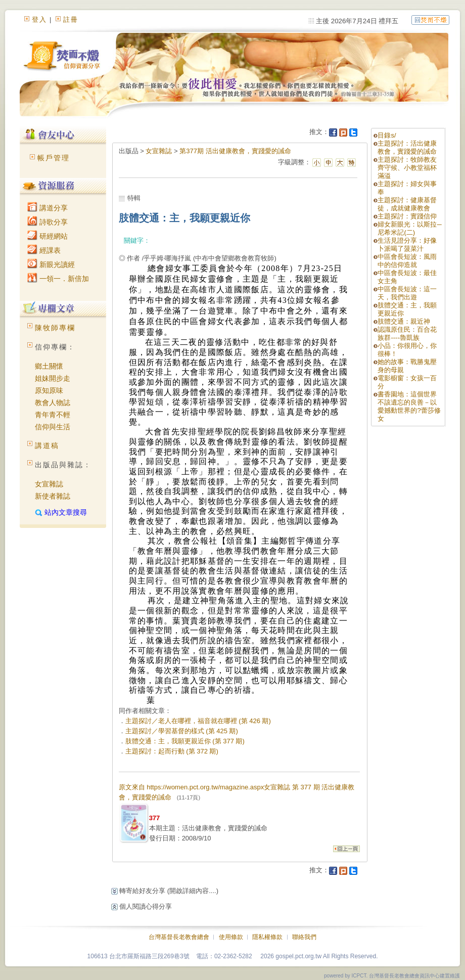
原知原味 (49, 390)
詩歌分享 (48, 222)
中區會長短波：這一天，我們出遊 (407, 293)
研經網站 (48, 236)
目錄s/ (387, 135)
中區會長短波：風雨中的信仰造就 (407, 261)
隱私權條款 (267, 937)
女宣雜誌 (49, 484)
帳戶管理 (54, 158)
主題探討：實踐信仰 (407, 216)
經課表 (44, 250)
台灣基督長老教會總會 (179, 937)
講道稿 (47, 446)
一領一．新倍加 (58, 279)
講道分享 (48, 208)
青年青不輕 (53, 415)
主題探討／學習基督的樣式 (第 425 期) (182, 731)
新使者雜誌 (53, 496)
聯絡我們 (304, 937)
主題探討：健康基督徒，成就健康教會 (407, 204)
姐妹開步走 (53, 378)
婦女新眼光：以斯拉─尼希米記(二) (409, 228)
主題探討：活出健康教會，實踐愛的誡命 (407, 147)
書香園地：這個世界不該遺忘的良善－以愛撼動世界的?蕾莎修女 (409, 406)
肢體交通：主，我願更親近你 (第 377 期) (185, 741)
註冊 (71, 19)
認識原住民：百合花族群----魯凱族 (407, 333)
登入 (39, 19)
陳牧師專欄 (55, 328)
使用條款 (231, 937)
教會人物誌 (53, 403)
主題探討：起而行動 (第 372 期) (172, 751)
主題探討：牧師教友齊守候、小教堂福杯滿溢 (407, 168)
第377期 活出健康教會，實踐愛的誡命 (235, 151)
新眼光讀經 (51, 264)
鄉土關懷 (49, 366)
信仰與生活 (53, 427)
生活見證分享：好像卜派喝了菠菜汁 (407, 244)
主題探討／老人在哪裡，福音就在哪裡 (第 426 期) (198, 721)
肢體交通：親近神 (404, 321)
